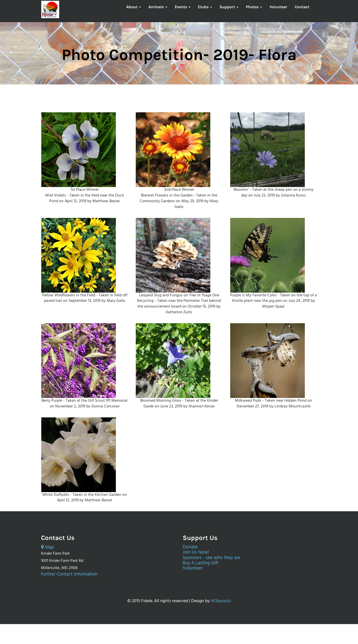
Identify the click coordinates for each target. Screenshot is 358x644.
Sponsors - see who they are (212, 558)
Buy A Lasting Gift (201, 563)
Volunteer (278, 7)
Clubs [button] (205, 7)
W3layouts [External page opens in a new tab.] (221, 601)
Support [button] (229, 7)
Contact (302, 7)
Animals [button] (158, 7)
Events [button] (183, 7)
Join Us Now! (196, 552)
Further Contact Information (69, 574)
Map (47, 547)
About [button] (134, 7)
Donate (190, 547)
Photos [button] (254, 7)
